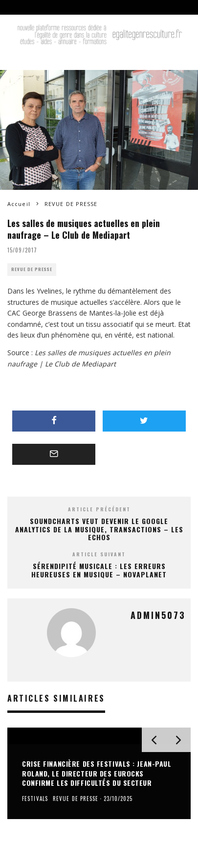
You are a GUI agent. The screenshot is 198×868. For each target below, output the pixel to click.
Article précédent (99, 509)
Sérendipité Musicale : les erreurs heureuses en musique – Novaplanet (99, 570)
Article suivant (99, 554)
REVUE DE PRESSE (32, 269)
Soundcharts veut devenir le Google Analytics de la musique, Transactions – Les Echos (99, 529)
